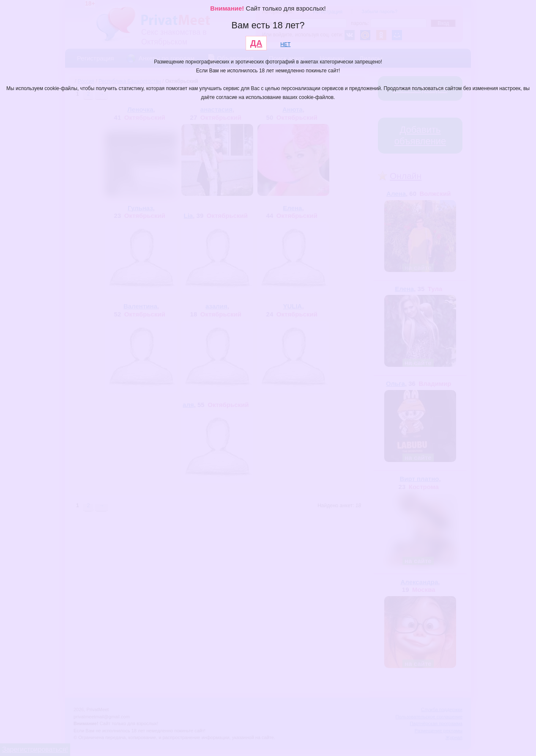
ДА (256, 43)
